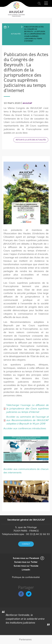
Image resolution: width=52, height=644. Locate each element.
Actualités (16, 34)
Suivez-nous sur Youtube (26, 566)
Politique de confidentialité (26, 577)
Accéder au (27, 420)
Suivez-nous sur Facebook (26, 558)
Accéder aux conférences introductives (25, 428)
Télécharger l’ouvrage (27, 409)
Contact (26, 544)
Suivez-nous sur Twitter (26, 562)
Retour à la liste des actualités (31, 140)
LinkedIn (26, 570)
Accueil (7, 27)
